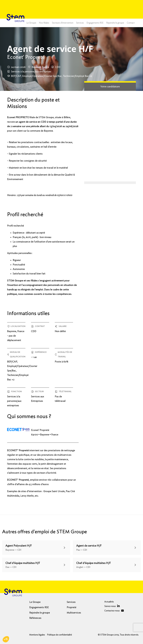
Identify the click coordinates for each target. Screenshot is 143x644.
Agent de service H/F (89, 546)
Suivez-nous (110, 606)
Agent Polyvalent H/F (19, 546)
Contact (131, 23)
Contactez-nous (112, 611)
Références (35, 618)
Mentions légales (37, 635)
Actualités (109, 602)
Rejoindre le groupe (115, 23)
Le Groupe (31, 23)
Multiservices (74, 613)
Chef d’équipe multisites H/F (23, 563)
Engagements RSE (95, 23)
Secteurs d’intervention (63, 23)
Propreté (71, 607)
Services (80, 23)
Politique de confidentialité (59, 635)
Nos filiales (44, 23)
